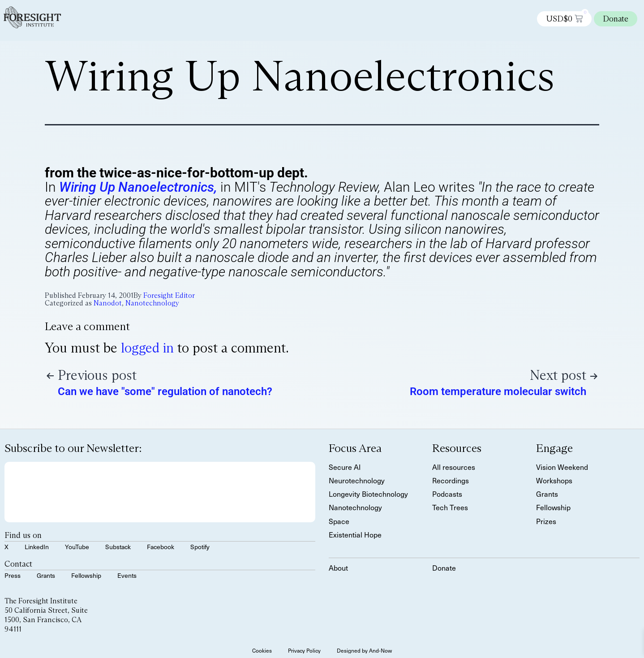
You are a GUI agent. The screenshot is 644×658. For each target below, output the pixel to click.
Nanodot (108, 303)
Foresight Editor (169, 295)
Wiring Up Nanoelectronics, (138, 187)
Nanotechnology (152, 303)
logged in (147, 348)
